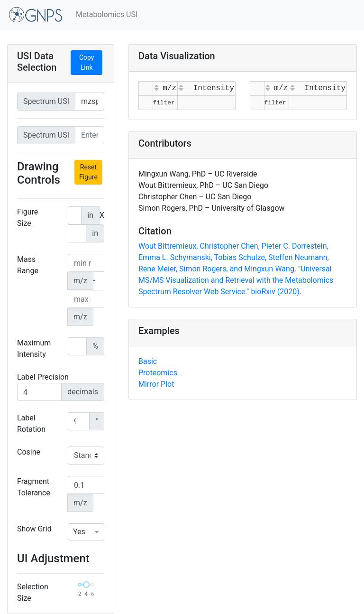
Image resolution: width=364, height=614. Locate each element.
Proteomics (158, 373)
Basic (148, 361)
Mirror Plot (156, 384)
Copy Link (87, 62)
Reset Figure (88, 172)
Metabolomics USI (107, 14)
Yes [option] (79, 532)
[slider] (86, 585)
